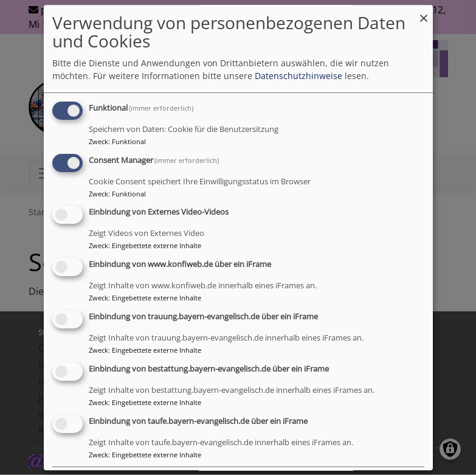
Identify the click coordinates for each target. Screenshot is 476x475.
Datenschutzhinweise (298, 76)
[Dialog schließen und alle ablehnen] (424, 12)
